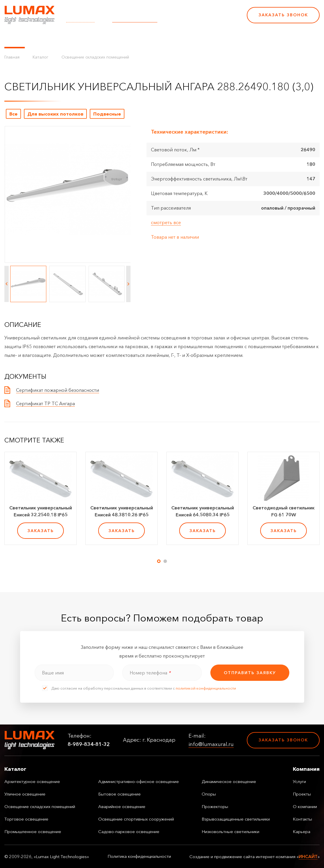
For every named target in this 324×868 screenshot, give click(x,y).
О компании (166, 38)
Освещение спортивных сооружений (136, 819)
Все (13, 114)
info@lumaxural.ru (135, 19)
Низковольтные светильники (230, 831)
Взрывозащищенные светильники (236, 819)
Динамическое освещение (229, 781)
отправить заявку (250, 673)
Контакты (199, 38)
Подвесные (107, 114)
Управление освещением (62, 38)
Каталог (15, 38)
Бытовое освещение (119, 794)
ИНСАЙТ (308, 857)
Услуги (109, 38)
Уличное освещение (25, 794)
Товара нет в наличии (175, 237)
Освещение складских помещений (95, 57)
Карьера (227, 38)
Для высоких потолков (55, 114)
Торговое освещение (26, 819)
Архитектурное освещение (32, 781)
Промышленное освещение (33, 831)
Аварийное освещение (122, 806)
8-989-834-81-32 (202, 19)
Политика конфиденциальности (139, 856)
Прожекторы (215, 806)
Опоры (209, 794)
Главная (12, 57)
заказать (41, 531)
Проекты (134, 38)
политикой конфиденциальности (206, 688)
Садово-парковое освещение (129, 831)
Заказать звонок (283, 15)
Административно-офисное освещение (139, 781)
